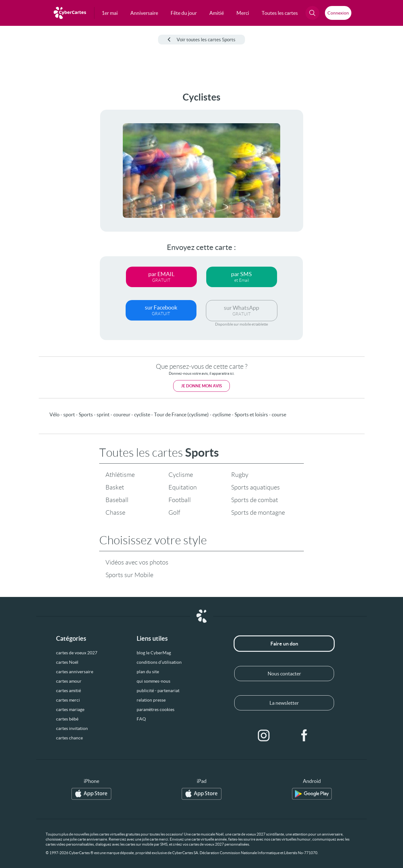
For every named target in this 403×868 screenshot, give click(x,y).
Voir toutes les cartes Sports (201, 40)
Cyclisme (181, 475)
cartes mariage (70, 709)
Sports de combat (255, 500)
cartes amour (69, 681)
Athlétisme (120, 475)
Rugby (240, 475)
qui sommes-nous (153, 681)
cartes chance (69, 738)
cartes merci (68, 700)
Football (180, 500)
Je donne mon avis (201, 386)
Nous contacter (284, 674)
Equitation (183, 487)
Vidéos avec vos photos (137, 562)
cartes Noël (67, 662)
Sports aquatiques (255, 487)
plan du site (148, 672)
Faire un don (284, 644)
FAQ (141, 719)
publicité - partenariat (158, 691)
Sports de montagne (258, 512)
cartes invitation (72, 728)
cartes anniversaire (75, 672)
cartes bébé (67, 719)
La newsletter (284, 703)
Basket (115, 487)
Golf (174, 512)
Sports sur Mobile (129, 575)
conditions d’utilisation (159, 662)
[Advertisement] (47, 186)
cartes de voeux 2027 (77, 653)
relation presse (151, 700)
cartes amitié (68, 691)
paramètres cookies (156, 709)
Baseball (117, 500)
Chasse (115, 512)
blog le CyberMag (154, 653)
